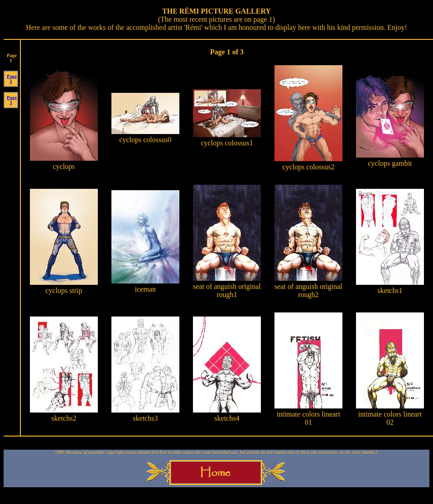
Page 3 (12, 100)
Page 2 (12, 79)
